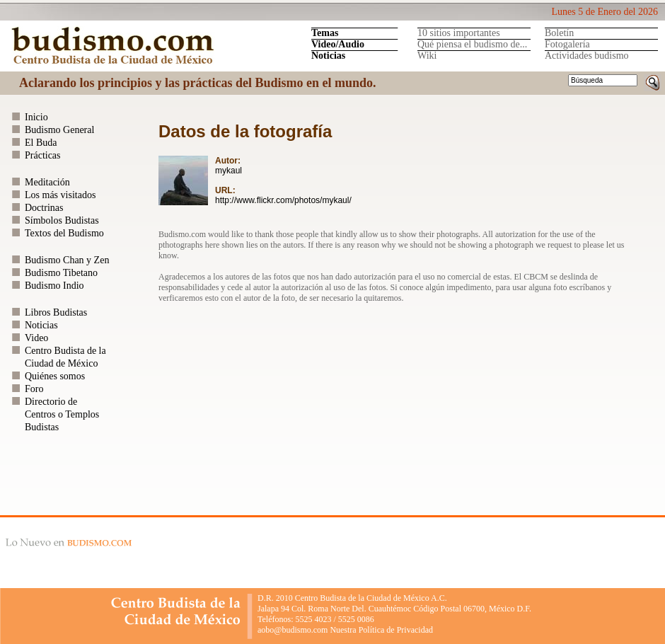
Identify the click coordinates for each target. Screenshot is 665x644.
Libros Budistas (56, 312)
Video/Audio (338, 44)
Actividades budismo (587, 56)
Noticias (328, 56)
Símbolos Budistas (62, 220)
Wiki (427, 56)
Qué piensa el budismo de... (472, 44)
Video (36, 338)
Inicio (36, 117)
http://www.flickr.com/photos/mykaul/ (283, 200)
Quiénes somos (55, 376)
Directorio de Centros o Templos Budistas (62, 414)
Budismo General (59, 130)
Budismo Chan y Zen (67, 260)
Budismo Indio (54, 286)
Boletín (559, 33)
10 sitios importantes (459, 33)
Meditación (47, 182)
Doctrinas (44, 208)
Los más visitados (60, 195)
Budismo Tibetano (61, 273)
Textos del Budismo (64, 233)
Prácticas (43, 155)
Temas (325, 33)
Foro (34, 389)
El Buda (41, 143)
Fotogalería (567, 44)
